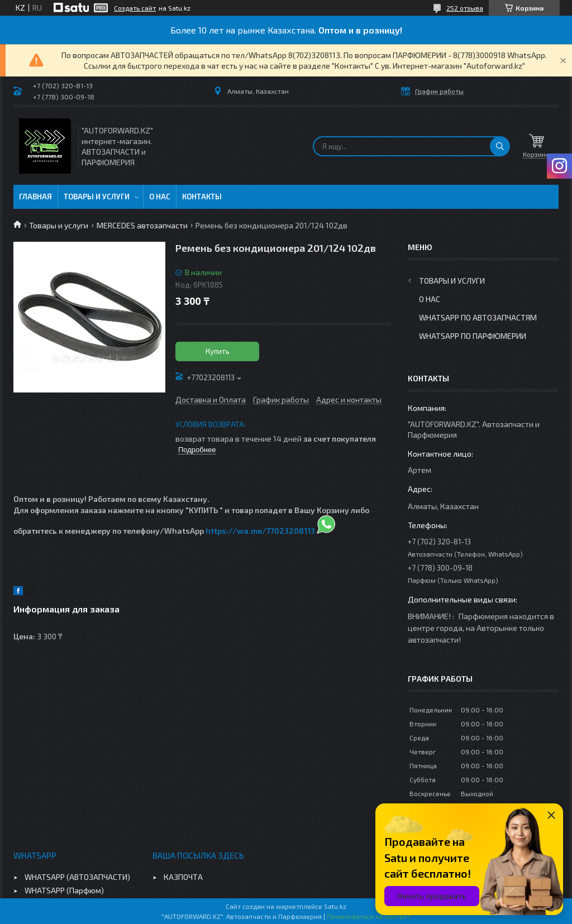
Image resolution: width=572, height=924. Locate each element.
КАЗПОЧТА (183, 877)
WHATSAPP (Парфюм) (64, 890)
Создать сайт (135, 8)
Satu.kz (335, 906)
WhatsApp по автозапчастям (478, 317)
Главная (35, 197)
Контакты (202, 197)
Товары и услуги (97, 197)
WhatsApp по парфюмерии (473, 336)
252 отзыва (465, 8)
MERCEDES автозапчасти (142, 225)
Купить (218, 351)
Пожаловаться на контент (369, 916)
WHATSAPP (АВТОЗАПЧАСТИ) (77, 877)
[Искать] (500, 146)
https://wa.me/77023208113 (260, 531)
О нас (160, 197)
